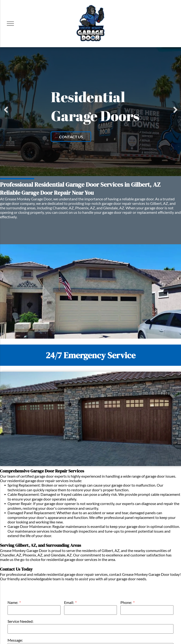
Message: (15, 640)
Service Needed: (21, 621)
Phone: (126, 602)
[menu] (10, 24)
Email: (69, 602)
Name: (13, 602)
